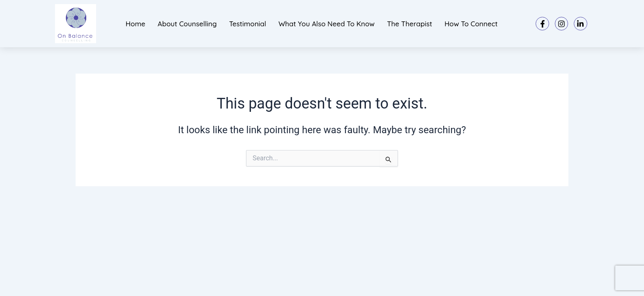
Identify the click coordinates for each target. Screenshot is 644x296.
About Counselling (187, 24)
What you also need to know (327, 24)
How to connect (471, 24)
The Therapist (409, 24)
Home (136, 24)
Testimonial (248, 24)
